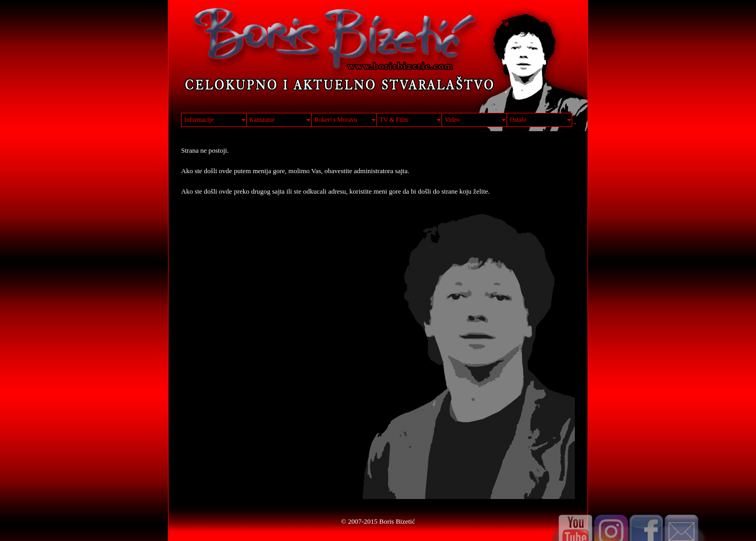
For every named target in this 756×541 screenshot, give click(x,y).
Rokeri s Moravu (336, 120)
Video (452, 120)
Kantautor (262, 120)
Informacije (199, 120)
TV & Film (394, 120)
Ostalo (518, 120)
